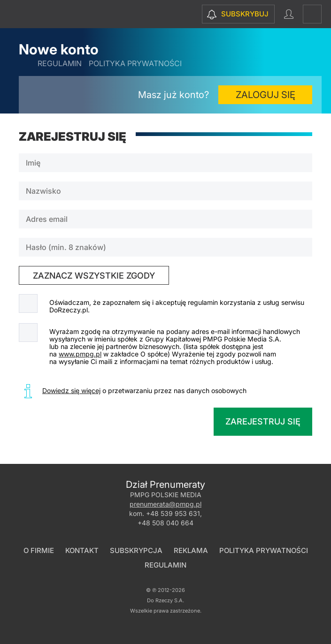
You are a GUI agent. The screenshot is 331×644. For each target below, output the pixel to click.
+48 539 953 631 (173, 513)
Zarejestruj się (263, 421)
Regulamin (60, 63)
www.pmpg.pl (80, 354)
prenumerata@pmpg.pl (165, 504)
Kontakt (82, 550)
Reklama (191, 550)
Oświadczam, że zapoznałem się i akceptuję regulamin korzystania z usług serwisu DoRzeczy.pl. (177, 306)
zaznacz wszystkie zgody (94, 276)
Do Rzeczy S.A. (165, 600)
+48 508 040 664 (165, 523)
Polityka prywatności (135, 63)
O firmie (39, 550)
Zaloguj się (266, 95)
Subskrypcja (136, 550)
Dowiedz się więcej (71, 390)
